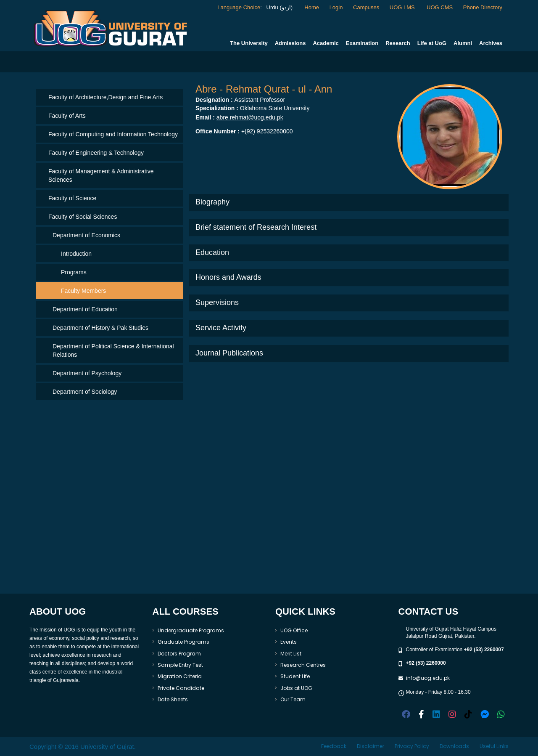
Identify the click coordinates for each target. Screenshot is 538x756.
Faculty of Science (72, 198)
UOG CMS (440, 7)
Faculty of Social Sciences (83, 217)
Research (398, 43)
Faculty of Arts (67, 116)
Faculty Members (83, 291)
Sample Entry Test (180, 665)
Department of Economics (86, 235)
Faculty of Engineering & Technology (96, 153)
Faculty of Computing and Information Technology (113, 134)
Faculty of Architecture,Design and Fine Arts (105, 97)
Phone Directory (483, 7)
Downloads (454, 746)
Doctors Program (179, 654)
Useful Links (494, 746)
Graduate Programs (183, 642)
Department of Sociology (85, 392)
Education (212, 252)
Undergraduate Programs (191, 630)
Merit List (291, 654)
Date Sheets (173, 699)
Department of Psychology (87, 373)
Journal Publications (229, 353)
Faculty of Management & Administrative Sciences (101, 175)
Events (289, 642)
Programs (74, 272)
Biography (212, 202)
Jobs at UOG (296, 688)
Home (312, 7)
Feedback (334, 746)
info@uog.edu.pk (428, 678)
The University (249, 43)
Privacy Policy (412, 746)
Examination (362, 43)
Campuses (366, 7)
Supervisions (217, 302)
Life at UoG (432, 43)
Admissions (290, 43)
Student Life (295, 676)
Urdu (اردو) (279, 7)
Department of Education (85, 309)
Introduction (76, 254)
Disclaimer (371, 746)
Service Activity (221, 328)
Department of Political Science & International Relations (113, 350)
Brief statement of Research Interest (256, 227)
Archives (491, 43)
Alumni (463, 43)
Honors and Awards (228, 277)
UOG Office (294, 630)
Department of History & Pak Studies (100, 328)
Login (336, 7)
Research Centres (303, 665)
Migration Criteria (180, 676)
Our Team (293, 699)
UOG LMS (403, 7)
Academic (326, 43)
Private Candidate (181, 688)
